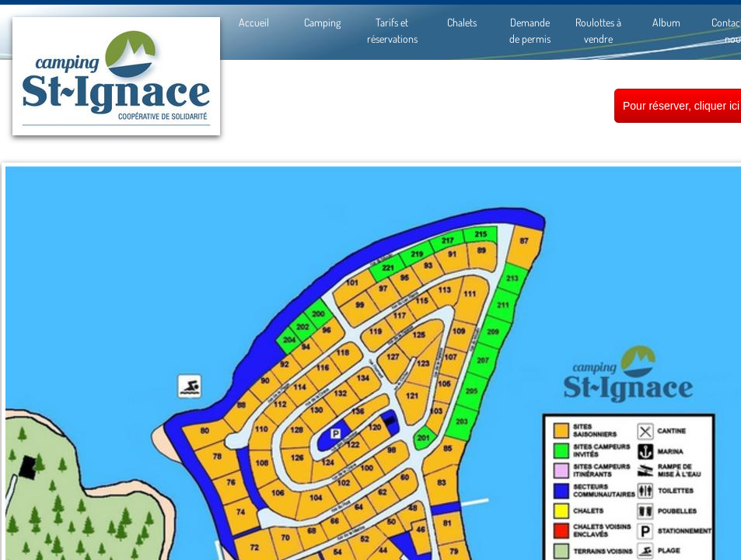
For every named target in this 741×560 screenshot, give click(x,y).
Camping (322, 22)
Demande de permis (530, 30)
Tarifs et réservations (392, 30)
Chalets (462, 22)
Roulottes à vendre (598, 30)
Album (666, 22)
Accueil (254, 22)
